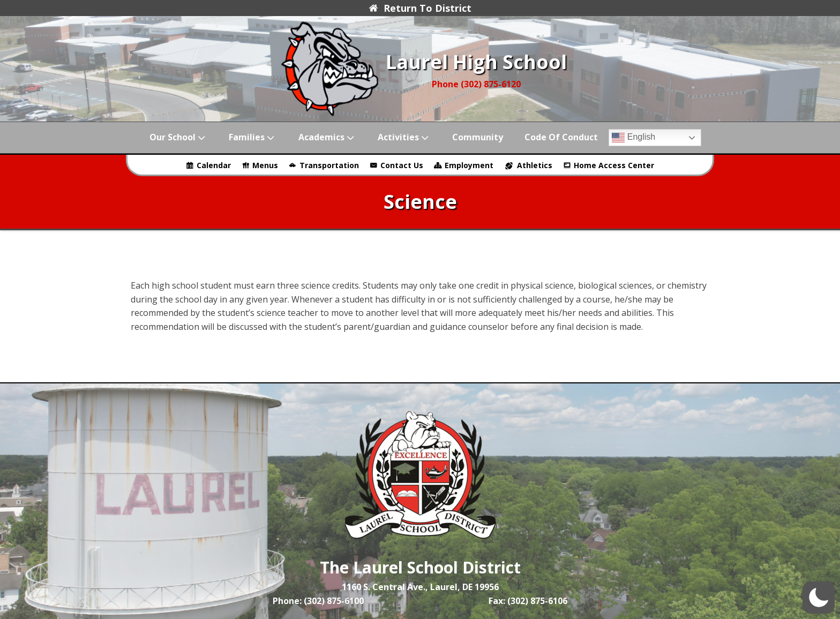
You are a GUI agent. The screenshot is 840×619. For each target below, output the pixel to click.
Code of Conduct (561, 137)
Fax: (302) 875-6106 (528, 601)
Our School (178, 137)
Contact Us (402, 165)
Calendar (214, 165)
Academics (327, 137)
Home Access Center (614, 165)
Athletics (535, 165)
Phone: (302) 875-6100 (318, 601)
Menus (265, 165)
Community (478, 137)
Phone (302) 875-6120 (476, 84)
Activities (404, 137)
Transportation (329, 165)
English (633, 138)
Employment (469, 165)
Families (253, 137)
